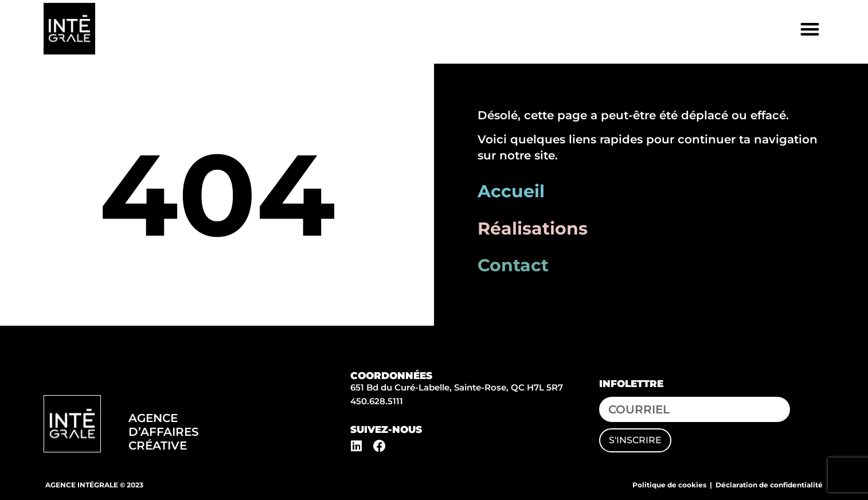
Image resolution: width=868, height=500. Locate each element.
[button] (810, 29)
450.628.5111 (377, 401)
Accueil (511, 191)
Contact (513, 265)
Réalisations (533, 228)
